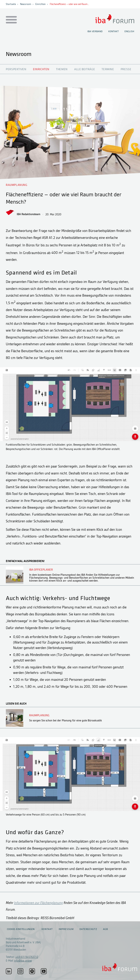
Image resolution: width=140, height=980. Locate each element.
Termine (108, 69)
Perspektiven (16, 69)
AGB (105, 929)
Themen (62, 69)
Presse (126, 69)
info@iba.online (23, 961)
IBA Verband (95, 31)
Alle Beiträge (85, 69)
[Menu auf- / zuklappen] (11, 20)
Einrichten (40, 4)
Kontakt (113, 31)
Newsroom (26, 4)
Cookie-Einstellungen (21, 929)
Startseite (11, 4)
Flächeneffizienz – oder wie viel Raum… (69, 4)
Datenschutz (88, 929)
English (129, 31)
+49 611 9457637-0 (27, 957)
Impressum (66, 929)
